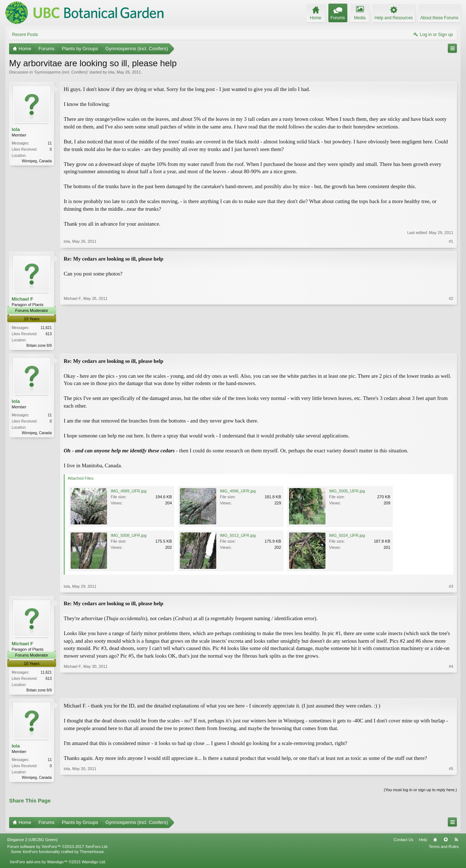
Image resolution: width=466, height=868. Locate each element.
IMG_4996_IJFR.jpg (238, 492)
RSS (456, 841)
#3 (451, 587)
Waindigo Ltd (93, 864)
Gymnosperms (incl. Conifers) (61, 72)
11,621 (46, 328)
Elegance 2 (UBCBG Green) (32, 841)
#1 (451, 241)
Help (423, 841)
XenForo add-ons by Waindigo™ (38, 864)
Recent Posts (25, 35)
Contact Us (403, 841)
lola (111, 72)
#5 (451, 778)
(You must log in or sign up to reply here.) (420, 792)
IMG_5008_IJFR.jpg (129, 536)
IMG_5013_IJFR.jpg (238, 536)
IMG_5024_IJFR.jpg (347, 536)
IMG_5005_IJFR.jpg (347, 492)
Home (435, 841)
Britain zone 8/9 (39, 346)
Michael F (22, 299)
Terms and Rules (444, 848)
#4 (451, 690)
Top (446, 841)
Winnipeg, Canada (37, 161)
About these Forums (439, 18)
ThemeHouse (92, 853)
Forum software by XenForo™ (58, 848)
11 (50, 143)
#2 (451, 345)
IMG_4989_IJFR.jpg (129, 492)
